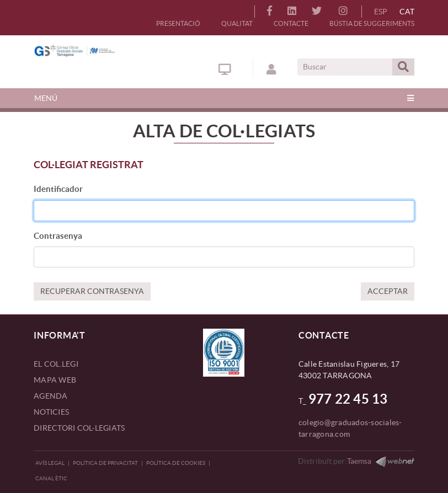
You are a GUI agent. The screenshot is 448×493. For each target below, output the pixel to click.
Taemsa (359, 461)
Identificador (58, 189)
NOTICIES (51, 412)
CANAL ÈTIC (51, 478)
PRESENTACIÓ (178, 23)
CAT (407, 12)
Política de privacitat (105, 463)
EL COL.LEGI (56, 364)
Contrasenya (58, 236)
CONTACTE (291, 23)
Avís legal (50, 463)
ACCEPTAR (388, 291)
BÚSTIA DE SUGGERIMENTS (372, 23)
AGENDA (51, 396)
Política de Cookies (176, 463)
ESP (381, 12)
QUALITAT (237, 23)
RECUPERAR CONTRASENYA (92, 291)
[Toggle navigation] (224, 98)
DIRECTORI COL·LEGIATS (79, 428)
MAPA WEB (55, 380)
